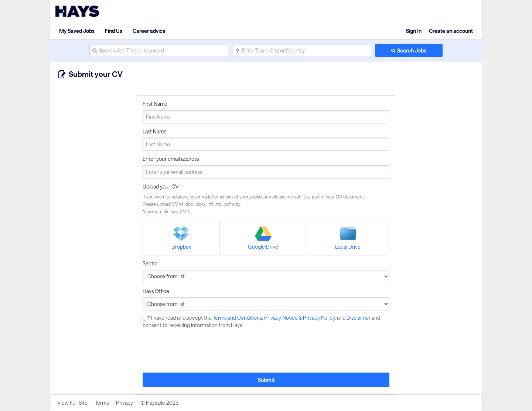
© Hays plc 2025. (160, 403)
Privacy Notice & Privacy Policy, (301, 318)
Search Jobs (412, 50)
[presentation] (199, 351)
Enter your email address (171, 159)
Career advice (149, 31)
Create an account (451, 31)
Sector (150, 263)
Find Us (114, 31)
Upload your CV (161, 186)
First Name (155, 104)
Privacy (125, 403)
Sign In (414, 31)
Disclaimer (359, 318)
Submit (266, 380)
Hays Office (156, 291)
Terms (102, 403)
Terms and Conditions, (238, 318)
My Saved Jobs (77, 31)
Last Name (155, 131)
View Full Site (72, 403)
